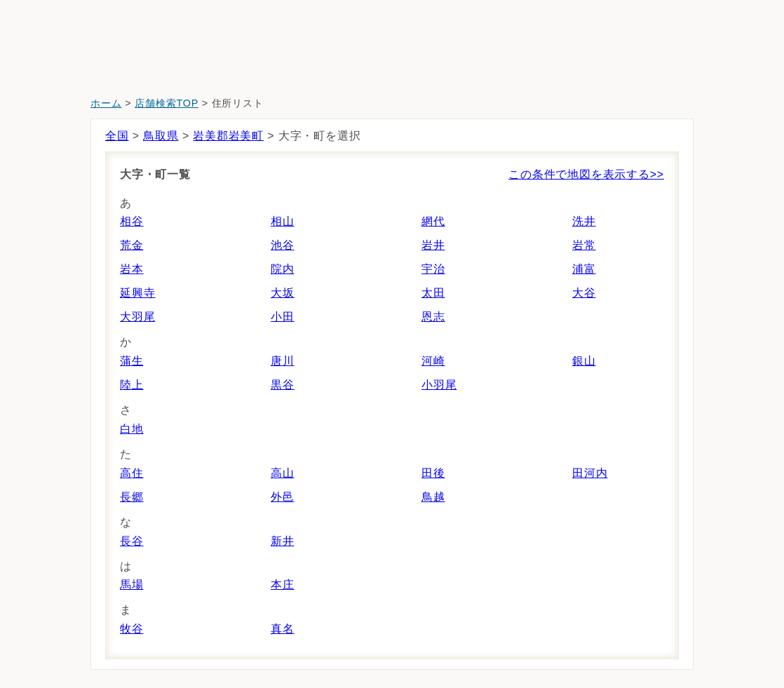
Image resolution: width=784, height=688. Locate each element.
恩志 (433, 317)
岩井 (433, 245)
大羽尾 (137, 317)
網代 (433, 221)
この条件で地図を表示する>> (586, 174)
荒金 (132, 245)
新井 (283, 541)
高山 (283, 473)
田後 (433, 473)
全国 (117, 136)
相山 (283, 221)
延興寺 (137, 293)
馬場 (132, 585)
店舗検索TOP (167, 103)
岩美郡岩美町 (228, 136)
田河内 (590, 473)
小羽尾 (439, 385)
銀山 (584, 361)
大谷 (584, 293)
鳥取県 (161, 136)
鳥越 (433, 497)
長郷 (132, 497)
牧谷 (132, 629)
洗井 (584, 221)
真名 (283, 629)
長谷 (132, 541)
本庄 (283, 585)
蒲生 (132, 361)
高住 (132, 473)
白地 (132, 429)
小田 (283, 317)
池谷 (283, 245)
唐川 (283, 361)
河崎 (433, 361)
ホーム (106, 103)
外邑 (283, 497)
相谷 (132, 221)
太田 (433, 293)
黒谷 (283, 385)
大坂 (283, 293)
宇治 (433, 269)
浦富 (584, 269)
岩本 (132, 269)
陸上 (132, 385)
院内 (283, 269)
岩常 (584, 245)
